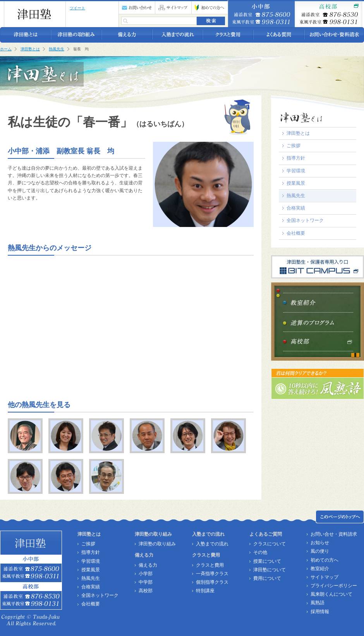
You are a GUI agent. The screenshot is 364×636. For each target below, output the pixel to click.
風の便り (320, 551)
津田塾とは (30, 49)
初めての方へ (325, 560)
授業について (267, 561)
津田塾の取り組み (157, 544)
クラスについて (270, 544)
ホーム (6, 49)
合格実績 (296, 208)
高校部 (146, 591)
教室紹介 (320, 569)
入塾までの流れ (212, 544)
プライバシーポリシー (334, 586)
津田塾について (270, 570)
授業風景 (296, 183)
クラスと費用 (210, 565)
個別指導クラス (212, 582)
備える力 (148, 565)
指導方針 (296, 158)
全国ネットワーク (305, 220)
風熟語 (318, 603)
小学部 (146, 574)
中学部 (146, 582)
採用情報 (320, 612)
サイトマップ (325, 577)
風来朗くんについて (331, 594)
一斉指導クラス (212, 574)
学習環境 (296, 171)
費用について (267, 578)
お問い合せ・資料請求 (334, 534)
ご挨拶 (294, 146)
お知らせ (320, 543)
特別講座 (205, 591)
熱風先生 (57, 49)
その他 (260, 552)
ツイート (77, 8)
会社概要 (296, 233)
